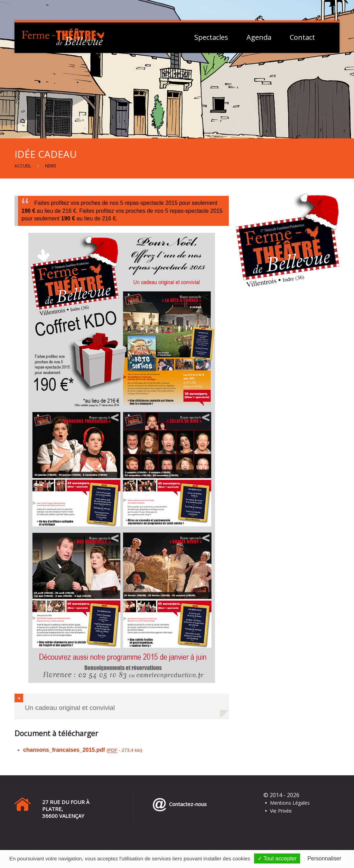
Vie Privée (281, 811)
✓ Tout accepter (277, 858)
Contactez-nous (187, 804)
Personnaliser (324, 858)
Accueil (23, 166)
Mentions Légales (290, 803)
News (50, 166)
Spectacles (211, 37)
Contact (302, 37)
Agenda (259, 37)
